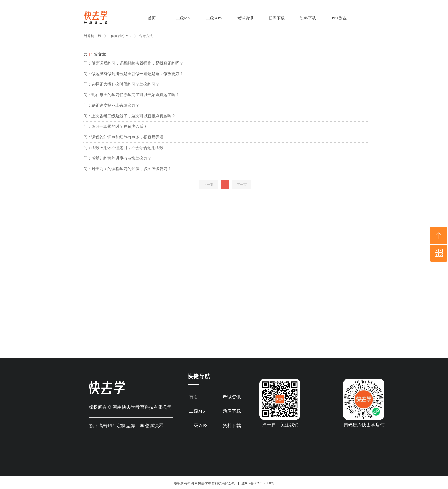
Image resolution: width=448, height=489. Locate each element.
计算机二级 (93, 36)
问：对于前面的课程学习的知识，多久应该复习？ (127, 169)
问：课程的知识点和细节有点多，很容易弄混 (123, 137)
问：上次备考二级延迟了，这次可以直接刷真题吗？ (129, 116)
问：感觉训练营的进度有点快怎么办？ (117, 158)
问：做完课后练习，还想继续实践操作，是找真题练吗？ (133, 63)
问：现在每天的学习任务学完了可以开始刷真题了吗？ (131, 95)
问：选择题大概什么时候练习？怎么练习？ (121, 84)
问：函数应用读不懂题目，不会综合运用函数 (123, 148)
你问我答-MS (121, 36)
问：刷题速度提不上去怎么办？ (111, 105)
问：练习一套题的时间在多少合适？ (115, 127)
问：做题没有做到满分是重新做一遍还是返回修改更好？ (133, 74)
